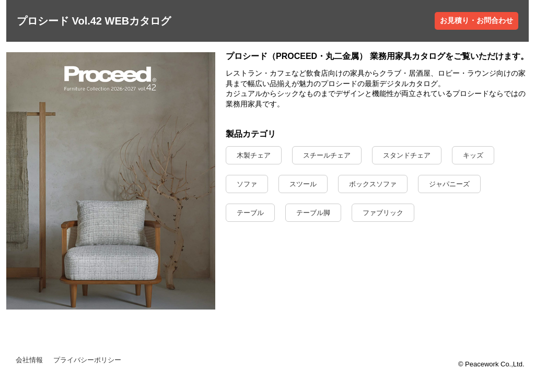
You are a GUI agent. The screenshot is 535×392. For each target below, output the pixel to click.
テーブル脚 (313, 213)
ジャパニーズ (449, 184)
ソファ (247, 184)
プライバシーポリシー (87, 360)
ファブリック (383, 213)
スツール (303, 184)
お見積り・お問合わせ (476, 20)
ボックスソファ (373, 184)
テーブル (250, 213)
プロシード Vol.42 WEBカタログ (94, 21)
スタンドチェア (407, 155)
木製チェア (254, 155)
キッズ (473, 155)
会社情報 (29, 360)
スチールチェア (327, 155)
